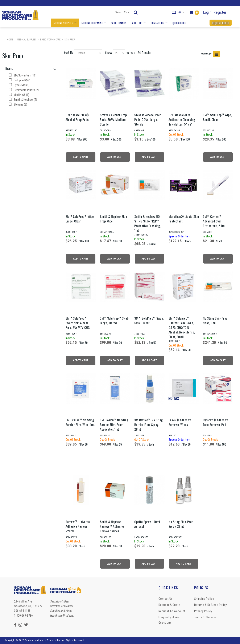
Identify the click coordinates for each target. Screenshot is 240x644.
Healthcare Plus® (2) (24, 90)
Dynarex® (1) (19, 85)
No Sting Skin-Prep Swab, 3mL (215, 320)
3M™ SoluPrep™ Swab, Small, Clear (149, 320)
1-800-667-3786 (23, 616)
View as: (207, 54)
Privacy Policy (203, 611)
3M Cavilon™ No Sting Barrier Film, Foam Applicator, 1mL (114, 424)
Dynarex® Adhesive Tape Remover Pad (215, 422)
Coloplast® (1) (20, 80)
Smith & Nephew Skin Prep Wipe (113, 219)
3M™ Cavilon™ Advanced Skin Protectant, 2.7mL (214, 221)
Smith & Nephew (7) (23, 100)
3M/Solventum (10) (23, 75)
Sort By (68, 53)
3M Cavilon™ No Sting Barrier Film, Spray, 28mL (148, 424)
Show (108, 53)
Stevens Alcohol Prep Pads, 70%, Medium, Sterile (113, 119)
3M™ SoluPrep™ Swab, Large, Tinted (114, 320)
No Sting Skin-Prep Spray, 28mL (181, 524)
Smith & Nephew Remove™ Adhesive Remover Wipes (112, 526)
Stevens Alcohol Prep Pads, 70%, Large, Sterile (148, 119)
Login (207, 12)
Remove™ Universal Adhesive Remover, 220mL (78, 526)
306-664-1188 (22, 611)
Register (220, 12)
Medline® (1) (19, 95)
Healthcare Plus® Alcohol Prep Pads (77, 117)
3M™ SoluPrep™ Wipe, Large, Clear (80, 219)
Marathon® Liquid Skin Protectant (184, 219)
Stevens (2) (18, 104)
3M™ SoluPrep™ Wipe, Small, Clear (217, 117)
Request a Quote (169, 605)
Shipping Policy (204, 599)
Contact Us (166, 599)
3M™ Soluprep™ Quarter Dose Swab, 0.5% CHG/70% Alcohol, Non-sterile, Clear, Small (182, 327)
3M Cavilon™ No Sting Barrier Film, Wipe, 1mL (80, 422)
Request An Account (172, 611)
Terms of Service (205, 617)
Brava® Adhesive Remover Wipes (180, 422)
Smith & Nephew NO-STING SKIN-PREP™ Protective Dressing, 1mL (148, 223)
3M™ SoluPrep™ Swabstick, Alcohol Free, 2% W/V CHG (78, 323)
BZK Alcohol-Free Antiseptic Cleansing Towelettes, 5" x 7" (182, 119)
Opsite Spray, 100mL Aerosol (147, 524)
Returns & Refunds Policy (211, 605)
